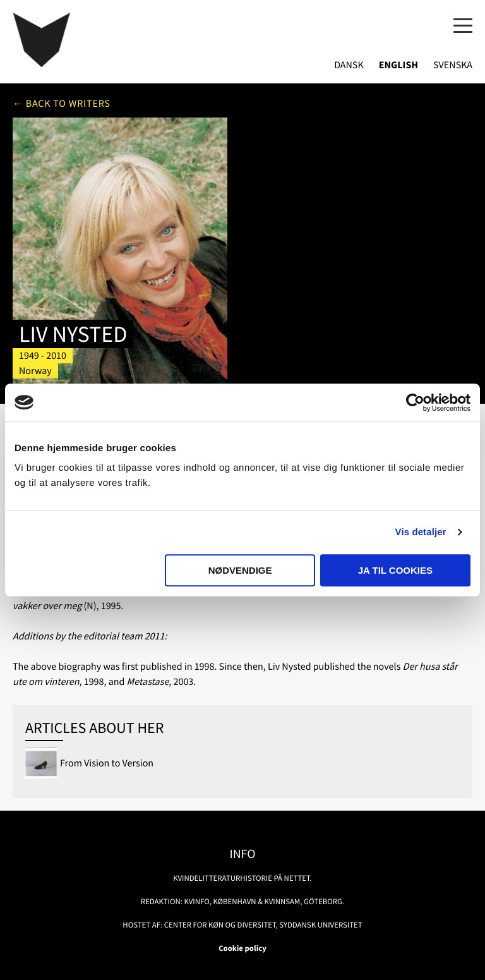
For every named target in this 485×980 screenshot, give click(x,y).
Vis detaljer (421, 532)
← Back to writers (62, 104)
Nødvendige (240, 570)
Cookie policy (242, 948)
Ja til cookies (395, 570)
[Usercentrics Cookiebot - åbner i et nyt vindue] (415, 402)
